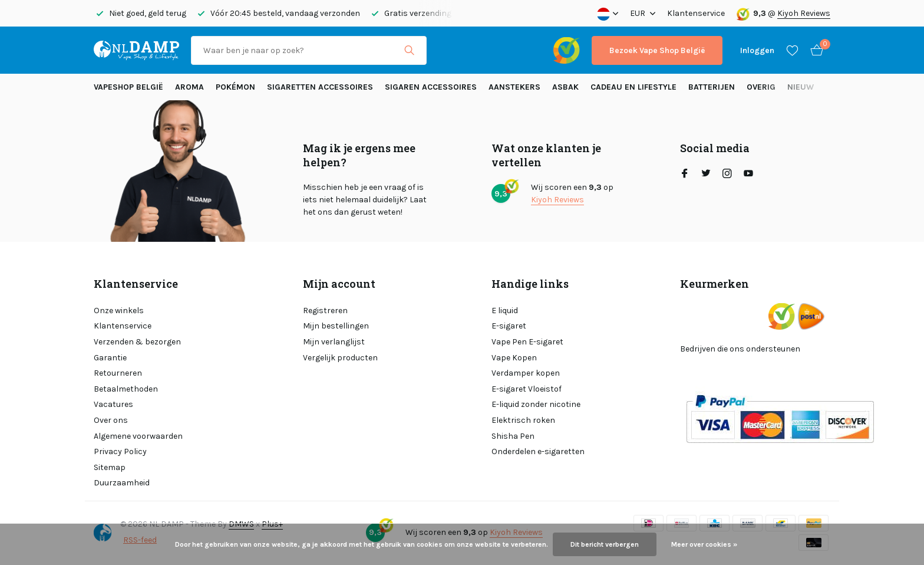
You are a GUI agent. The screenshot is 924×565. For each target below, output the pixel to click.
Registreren (325, 311)
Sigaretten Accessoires (320, 87)
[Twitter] (706, 175)
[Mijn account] (757, 50)
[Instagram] (727, 175)
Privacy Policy (120, 451)
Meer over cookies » (704, 544)
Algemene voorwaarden (138, 436)
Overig (761, 87)
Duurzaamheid (122, 483)
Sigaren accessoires (431, 87)
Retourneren (118, 373)
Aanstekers (514, 87)
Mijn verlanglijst (334, 342)
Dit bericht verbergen (605, 544)
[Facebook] (685, 175)
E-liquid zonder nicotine (536, 404)
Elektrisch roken (523, 420)
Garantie (110, 358)
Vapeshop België (128, 87)
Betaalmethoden (126, 389)
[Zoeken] (309, 50)
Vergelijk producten (340, 358)
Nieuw (801, 87)
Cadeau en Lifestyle (633, 87)
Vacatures (113, 404)
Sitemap (110, 467)
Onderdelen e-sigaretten (538, 451)
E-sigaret (509, 326)
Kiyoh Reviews (804, 13)
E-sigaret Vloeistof (527, 389)
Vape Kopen (514, 358)
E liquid (505, 311)
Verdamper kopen (526, 373)
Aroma (189, 87)
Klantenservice (696, 13)
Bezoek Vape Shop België (657, 50)
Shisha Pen (513, 436)
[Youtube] (748, 175)
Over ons (111, 420)
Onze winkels (119, 311)
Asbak (565, 87)
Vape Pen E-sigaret (527, 342)
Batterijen (712, 87)
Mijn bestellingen (336, 326)
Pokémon (235, 87)
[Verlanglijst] (792, 50)
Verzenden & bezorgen (137, 342)
